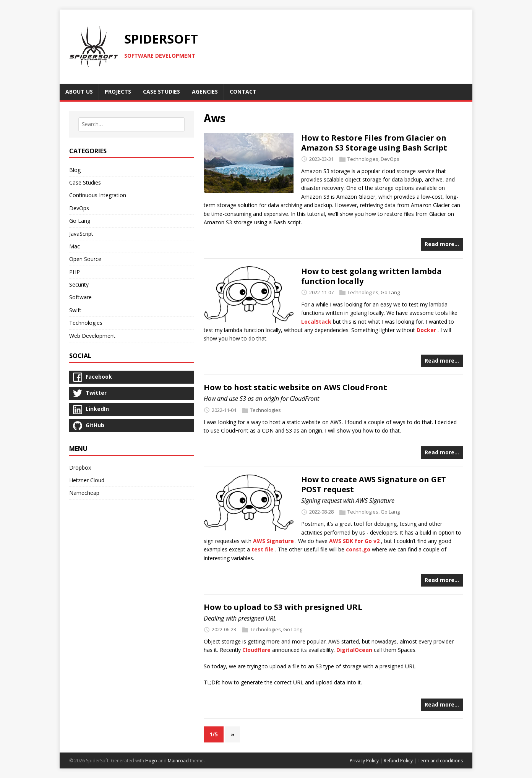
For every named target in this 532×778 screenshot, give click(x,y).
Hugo (151, 761)
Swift (75, 310)
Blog (75, 170)
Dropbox (80, 468)
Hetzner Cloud (87, 480)
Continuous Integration (98, 195)
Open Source (85, 259)
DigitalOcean (354, 650)
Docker (426, 330)
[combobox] (131, 124)
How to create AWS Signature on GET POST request (374, 484)
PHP (75, 272)
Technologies (363, 159)
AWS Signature (273, 541)
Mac (75, 246)
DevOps (390, 159)
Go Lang (390, 292)
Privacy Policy (364, 761)
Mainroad (178, 761)
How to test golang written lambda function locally (371, 276)
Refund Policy (398, 761)
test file (263, 549)
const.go (358, 549)
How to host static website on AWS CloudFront (295, 387)
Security (79, 284)
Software (80, 297)
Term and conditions (440, 761)
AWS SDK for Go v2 (354, 541)
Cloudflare (256, 650)
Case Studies (85, 182)
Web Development (92, 336)
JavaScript (81, 234)
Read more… (442, 244)
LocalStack (316, 322)
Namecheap (84, 493)
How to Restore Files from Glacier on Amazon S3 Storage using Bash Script (374, 143)
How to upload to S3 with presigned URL (283, 607)
